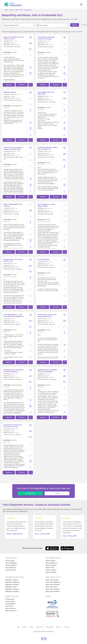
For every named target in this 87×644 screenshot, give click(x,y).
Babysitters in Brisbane (12, 585)
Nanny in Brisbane (51, 565)
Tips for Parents (10, 561)
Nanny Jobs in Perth (52, 587)
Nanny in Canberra (51, 570)
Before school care (11, 611)
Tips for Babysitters (11, 563)
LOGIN (57, 493)
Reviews (24, 627)
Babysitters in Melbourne (13, 582)
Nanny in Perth (50, 568)
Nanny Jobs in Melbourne (53, 582)
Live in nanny (9, 606)
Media (31, 627)
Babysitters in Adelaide (12, 591)
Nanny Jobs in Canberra (53, 589)
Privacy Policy (50, 627)
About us (59, 627)
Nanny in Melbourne (51, 563)
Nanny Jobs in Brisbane (53, 585)
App (18, 627)
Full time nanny (10, 599)
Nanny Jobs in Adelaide (53, 591)
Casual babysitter (10, 604)
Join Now (74, 19)
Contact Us (67, 627)
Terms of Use (39, 627)
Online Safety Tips (11, 568)
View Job (9, 85)
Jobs (17, 10)
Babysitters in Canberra (12, 589)
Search (12, 10)
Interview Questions (11, 565)
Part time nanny (10, 601)
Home (6, 10)
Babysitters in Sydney (12, 580)
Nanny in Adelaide (51, 572)
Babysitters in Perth (11, 587)
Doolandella (28, 10)
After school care (10, 608)
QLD (21, 10)
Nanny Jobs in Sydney (52, 580)
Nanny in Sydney (50, 561)
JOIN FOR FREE (30, 493)
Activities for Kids (11, 570)
